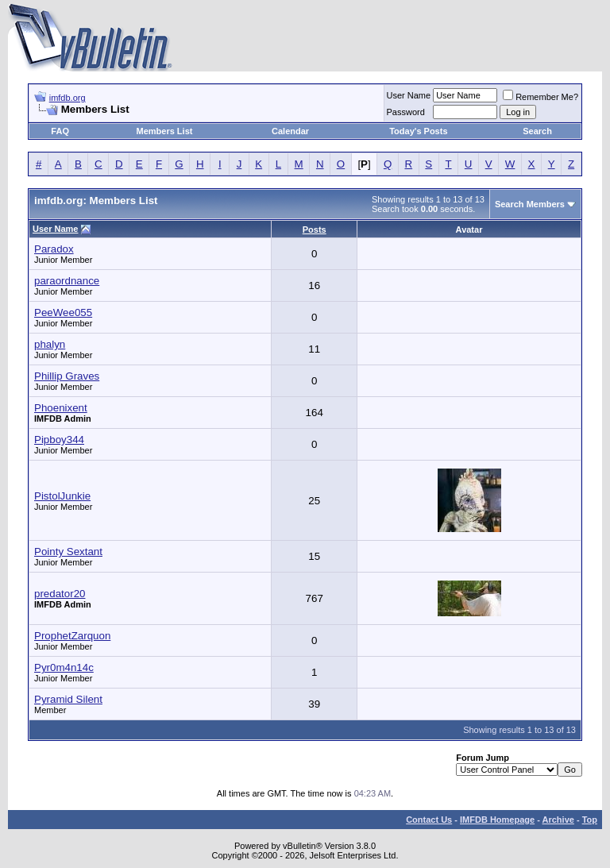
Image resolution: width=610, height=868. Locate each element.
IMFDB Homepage (497, 820)
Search (537, 131)
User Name (409, 95)
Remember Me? (541, 97)
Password (406, 112)
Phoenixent (61, 408)
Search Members (530, 204)
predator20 (60, 594)
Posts (315, 230)
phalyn (50, 344)
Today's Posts (418, 131)
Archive (558, 820)
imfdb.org (68, 98)
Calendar (290, 131)
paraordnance (67, 281)
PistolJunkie (62, 496)
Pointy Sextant (68, 552)
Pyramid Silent (68, 699)
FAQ (60, 131)
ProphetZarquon (72, 636)
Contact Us (429, 820)
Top (590, 820)
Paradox (54, 249)
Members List (165, 131)
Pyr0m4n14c (64, 667)
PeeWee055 (63, 312)
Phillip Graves (67, 376)
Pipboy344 (59, 440)
